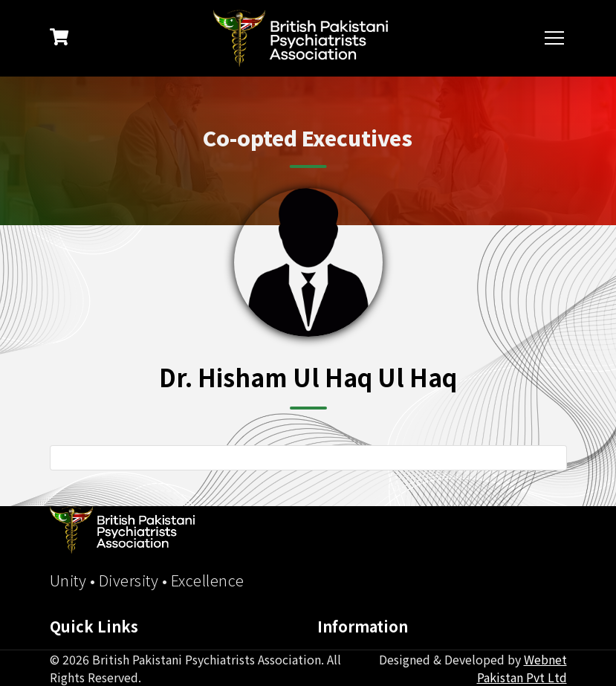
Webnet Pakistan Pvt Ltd (522, 668)
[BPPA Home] (122, 530)
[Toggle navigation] (556, 38)
